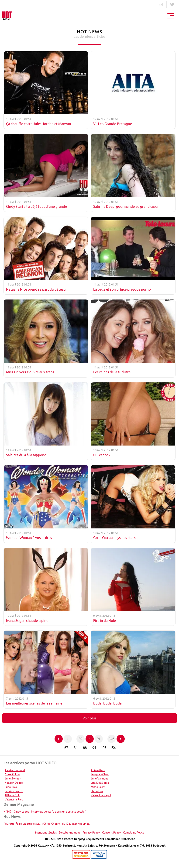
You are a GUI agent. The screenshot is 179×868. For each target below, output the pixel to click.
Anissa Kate (98, 770)
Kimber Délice (14, 783)
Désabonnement (70, 832)
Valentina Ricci (14, 799)
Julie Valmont (99, 778)
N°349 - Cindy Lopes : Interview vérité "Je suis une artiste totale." (45, 812)
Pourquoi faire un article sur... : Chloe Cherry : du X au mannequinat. (47, 824)
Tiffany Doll (12, 795)
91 (99, 739)
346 (111, 739)
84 (76, 748)
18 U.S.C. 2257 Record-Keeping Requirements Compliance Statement (90, 839)
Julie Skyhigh (13, 778)
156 (113, 748)
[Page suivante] (121, 739)
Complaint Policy (134, 832)
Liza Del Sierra (100, 783)
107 (103, 748)
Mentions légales (46, 832)
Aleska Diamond (15, 770)
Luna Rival (11, 787)
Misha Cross (98, 787)
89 (80, 739)
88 (85, 748)
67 (66, 748)
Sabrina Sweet (14, 791)
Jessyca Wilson (100, 774)
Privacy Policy (91, 832)
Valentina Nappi (101, 795)
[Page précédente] (59, 739)
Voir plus (89, 718)
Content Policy (111, 832)
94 (94, 748)
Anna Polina (12, 774)
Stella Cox (97, 791)
